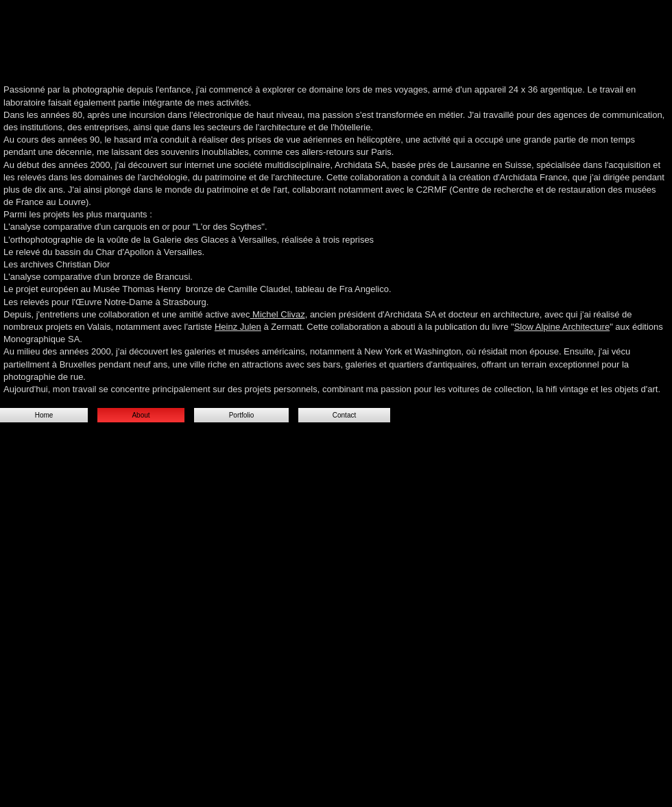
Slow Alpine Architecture (562, 327)
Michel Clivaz (277, 314)
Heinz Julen (238, 327)
